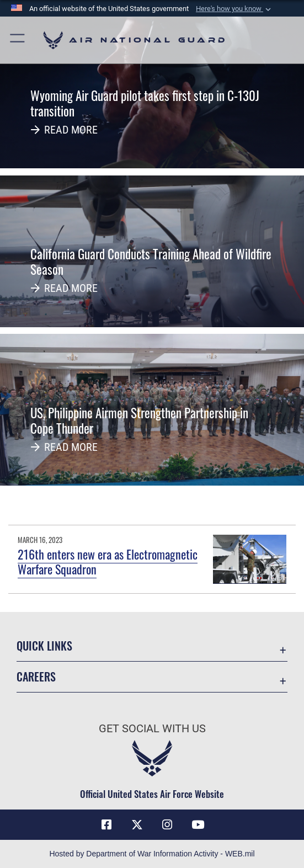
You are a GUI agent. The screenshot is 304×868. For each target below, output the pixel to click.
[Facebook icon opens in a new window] (106, 825)
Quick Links (44, 646)
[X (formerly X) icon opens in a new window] (137, 825)
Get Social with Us (152, 728)
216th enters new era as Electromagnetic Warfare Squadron (108, 561)
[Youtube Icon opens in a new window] (198, 825)
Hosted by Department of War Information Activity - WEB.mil (152, 854)
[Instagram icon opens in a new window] (167, 825)
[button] (234, 9)
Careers (36, 677)
